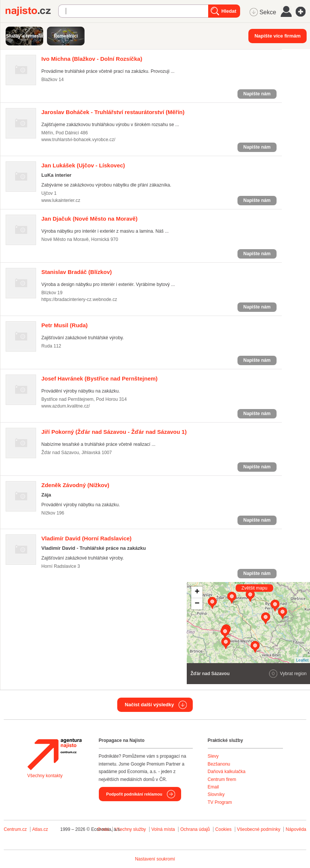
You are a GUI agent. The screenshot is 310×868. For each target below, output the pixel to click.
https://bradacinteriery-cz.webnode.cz (79, 299)
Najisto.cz (32, 11)
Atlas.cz (40, 829)
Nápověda (296, 829)
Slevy (213, 756)
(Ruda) (64, 325)
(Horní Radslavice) (86, 538)
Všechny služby (131, 829)
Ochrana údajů (195, 829)
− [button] (197, 604)
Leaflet (302, 660)
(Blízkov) (77, 272)
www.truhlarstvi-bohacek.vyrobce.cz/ (78, 140)
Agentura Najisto (54, 754)
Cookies (223, 829)
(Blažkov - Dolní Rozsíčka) (92, 59)
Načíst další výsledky (149, 705)
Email (213, 787)
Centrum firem (222, 779)
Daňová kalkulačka (227, 772)
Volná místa (163, 829)
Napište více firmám (277, 36)
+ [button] (197, 592)
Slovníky (216, 794)
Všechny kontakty (45, 776)
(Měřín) (113, 112)
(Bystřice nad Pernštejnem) (99, 378)
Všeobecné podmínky (259, 829)
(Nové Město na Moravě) (89, 219)
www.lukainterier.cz (61, 200)
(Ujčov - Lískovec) (83, 165)
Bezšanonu (219, 764)
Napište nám (257, 94)
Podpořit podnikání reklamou (134, 794)
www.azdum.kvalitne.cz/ (66, 406)
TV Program (220, 802)
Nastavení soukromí (155, 859)
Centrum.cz (15, 829)
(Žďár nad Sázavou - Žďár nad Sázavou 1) (114, 432)
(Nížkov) (75, 485)
